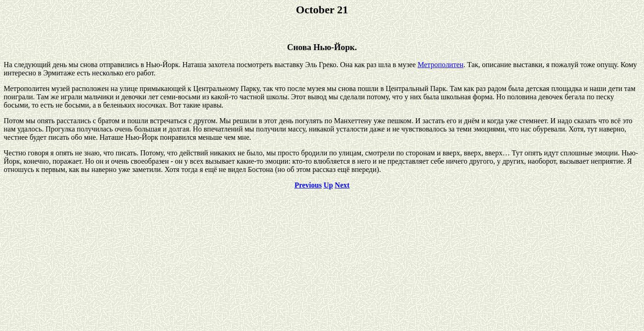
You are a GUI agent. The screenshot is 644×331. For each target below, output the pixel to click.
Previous (308, 185)
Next (342, 185)
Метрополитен (440, 65)
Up (328, 185)
